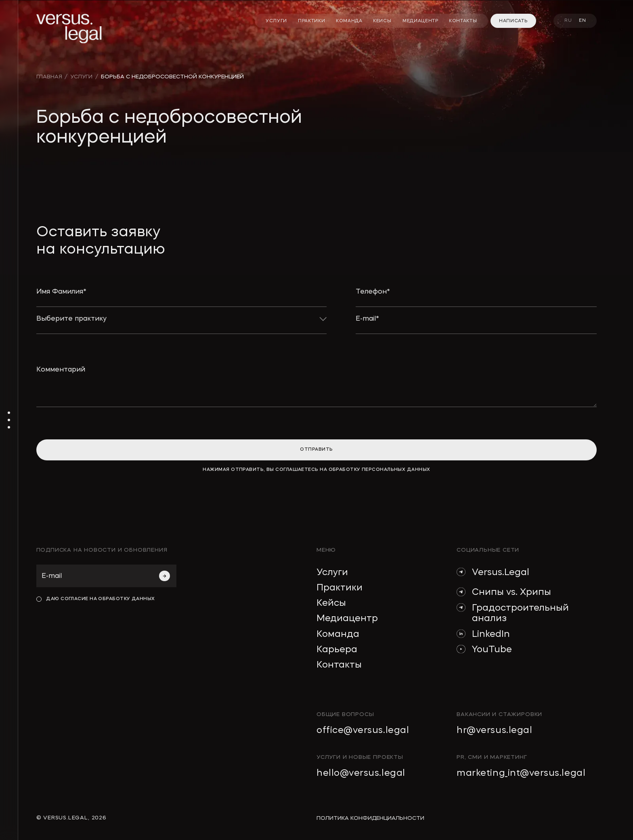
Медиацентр (347, 619)
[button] (181, 324)
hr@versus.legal (494, 731)
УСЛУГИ (81, 77)
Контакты (339, 665)
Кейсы (331, 603)
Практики (340, 588)
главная (49, 77)
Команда (338, 634)
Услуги (332, 573)
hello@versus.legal (361, 773)
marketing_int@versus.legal (521, 773)
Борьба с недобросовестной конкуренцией (172, 77)
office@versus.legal (363, 731)
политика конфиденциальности (370, 818)
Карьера (337, 650)
